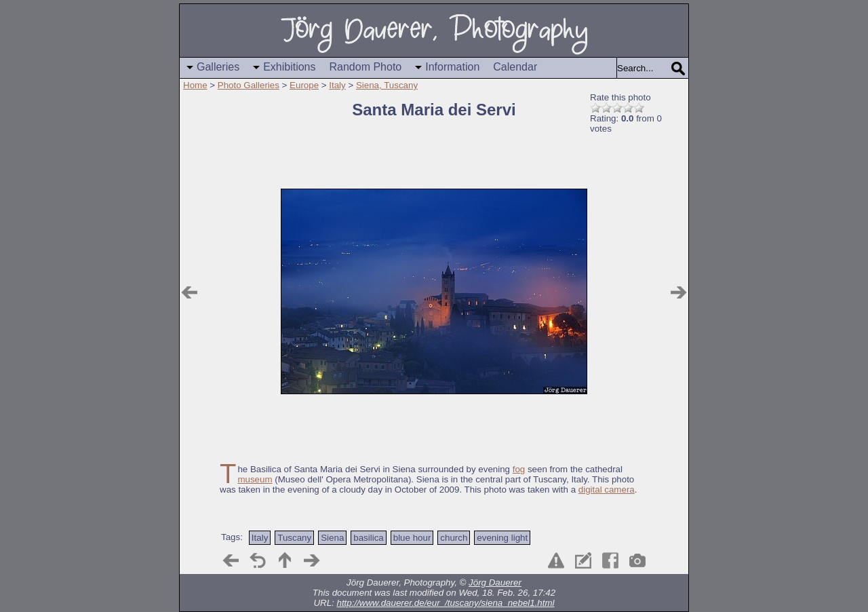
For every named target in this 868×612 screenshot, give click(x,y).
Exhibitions (289, 67)
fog (519, 469)
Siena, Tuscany (387, 85)
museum (255, 479)
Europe (304, 85)
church (454, 538)
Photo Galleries (249, 85)
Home (195, 85)
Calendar (515, 67)
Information (452, 67)
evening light (502, 538)
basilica (368, 538)
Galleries (218, 67)
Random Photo (366, 67)
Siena (332, 538)
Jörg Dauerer (495, 582)
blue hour (412, 538)
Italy (337, 85)
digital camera (607, 490)
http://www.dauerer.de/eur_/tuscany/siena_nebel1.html (446, 603)
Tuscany (294, 538)
